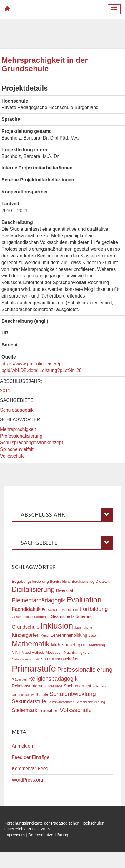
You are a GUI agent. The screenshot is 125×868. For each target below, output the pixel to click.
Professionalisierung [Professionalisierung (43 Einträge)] (85, 669)
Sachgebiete (67, 543)
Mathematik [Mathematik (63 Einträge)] (31, 644)
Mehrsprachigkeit (18, 429)
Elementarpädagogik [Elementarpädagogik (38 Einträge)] (38, 600)
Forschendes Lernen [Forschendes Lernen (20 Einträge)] (60, 610)
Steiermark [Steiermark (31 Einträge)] (25, 710)
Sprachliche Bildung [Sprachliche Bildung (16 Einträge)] (90, 702)
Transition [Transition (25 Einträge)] (49, 710)
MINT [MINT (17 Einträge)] (16, 653)
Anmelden (22, 746)
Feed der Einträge (31, 757)
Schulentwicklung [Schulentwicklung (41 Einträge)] (73, 694)
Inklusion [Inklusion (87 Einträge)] (57, 626)
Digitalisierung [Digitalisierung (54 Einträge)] (33, 590)
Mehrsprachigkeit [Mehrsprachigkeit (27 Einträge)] (69, 645)
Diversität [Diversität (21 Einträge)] (64, 590)
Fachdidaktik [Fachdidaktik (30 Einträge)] (26, 609)
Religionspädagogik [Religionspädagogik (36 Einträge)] (53, 679)
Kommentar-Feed (30, 768)
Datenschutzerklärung (48, 835)
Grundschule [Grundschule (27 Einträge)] (26, 627)
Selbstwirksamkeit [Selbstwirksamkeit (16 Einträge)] (61, 702)
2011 (5, 391)
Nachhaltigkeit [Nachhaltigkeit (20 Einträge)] (76, 652)
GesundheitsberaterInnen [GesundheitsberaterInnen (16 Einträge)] (31, 617)
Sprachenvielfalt (17, 449)
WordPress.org (27, 780)
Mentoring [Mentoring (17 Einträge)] (97, 645)
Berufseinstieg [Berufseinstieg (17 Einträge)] (83, 582)
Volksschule (12, 456)
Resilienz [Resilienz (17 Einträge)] (55, 686)
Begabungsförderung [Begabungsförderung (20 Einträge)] (30, 581)
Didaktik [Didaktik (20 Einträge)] (103, 581)
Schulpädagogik (17, 410)
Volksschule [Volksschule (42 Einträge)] (76, 710)
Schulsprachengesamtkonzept (31, 443)
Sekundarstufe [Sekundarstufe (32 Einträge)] (29, 701)
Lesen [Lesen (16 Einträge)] (93, 636)
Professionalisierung (21, 436)
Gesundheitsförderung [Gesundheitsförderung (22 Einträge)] (72, 616)
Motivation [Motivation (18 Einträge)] (54, 653)
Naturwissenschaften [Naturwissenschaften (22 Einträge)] (60, 659)
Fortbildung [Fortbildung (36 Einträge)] (94, 609)
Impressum (15, 835)
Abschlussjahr (67, 515)
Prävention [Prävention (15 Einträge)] (19, 680)
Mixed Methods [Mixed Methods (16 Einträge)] (33, 653)
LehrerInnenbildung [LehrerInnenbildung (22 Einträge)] (69, 635)
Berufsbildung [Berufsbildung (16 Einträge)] (60, 582)
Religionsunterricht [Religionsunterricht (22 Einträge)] (29, 686)
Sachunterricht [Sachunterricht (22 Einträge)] (77, 686)
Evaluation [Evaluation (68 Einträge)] (84, 600)
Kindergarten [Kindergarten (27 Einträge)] (26, 635)
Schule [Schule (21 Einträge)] (42, 694)
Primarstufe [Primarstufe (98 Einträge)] (34, 669)
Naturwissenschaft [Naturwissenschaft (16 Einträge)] (25, 659)
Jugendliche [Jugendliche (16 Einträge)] (83, 627)
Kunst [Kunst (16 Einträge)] (45, 636)
